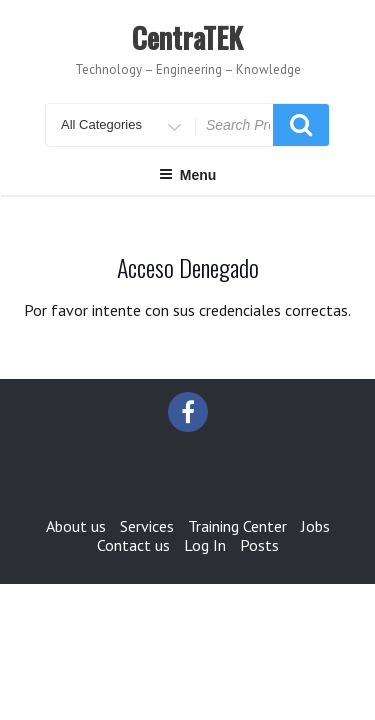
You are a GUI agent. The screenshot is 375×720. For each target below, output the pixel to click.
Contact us (133, 545)
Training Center (237, 526)
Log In (205, 545)
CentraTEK (187, 37)
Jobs (315, 526)
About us (76, 526)
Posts (259, 545)
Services (147, 526)
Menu (188, 175)
